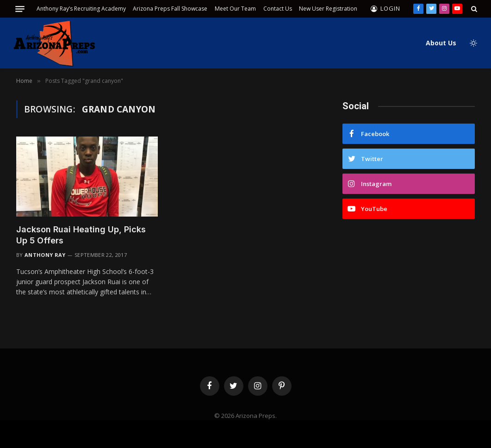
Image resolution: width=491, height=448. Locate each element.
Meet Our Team (235, 9)
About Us (441, 43)
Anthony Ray (45, 255)
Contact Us (278, 9)
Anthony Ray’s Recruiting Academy (81, 9)
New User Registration (328, 9)
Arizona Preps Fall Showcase (170, 9)
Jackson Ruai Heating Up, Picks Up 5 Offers (81, 235)
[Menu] (20, 9)
